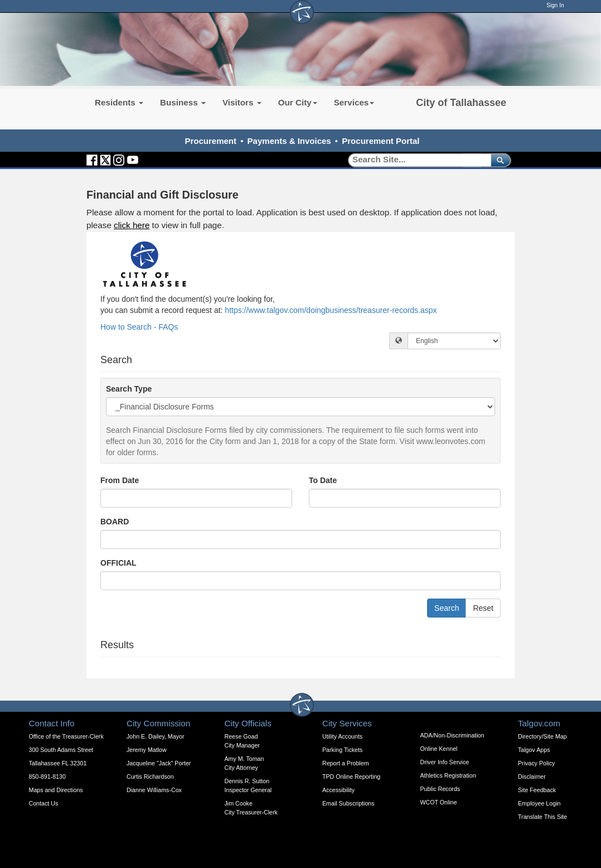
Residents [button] (119, 102)
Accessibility (338, 790)
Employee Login (539, 803)
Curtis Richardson (150, 777)
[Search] (416, 160)
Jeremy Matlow (147, 750)
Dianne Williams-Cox (154, 790)
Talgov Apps (534, 750)
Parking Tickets (342, 750)
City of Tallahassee (461, 103)
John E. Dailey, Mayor (155, 736)
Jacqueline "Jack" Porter (159, 763)
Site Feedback (537, 790)
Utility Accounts (342, 736)
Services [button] (354, 102)
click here (132, 225)
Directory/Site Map (542, 736)
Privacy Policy (536, 763)
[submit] (499, 160)
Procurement (210, 141)
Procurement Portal (381, 141)
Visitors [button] (242, 102)
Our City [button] (298, 102)
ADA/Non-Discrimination (452, 735)
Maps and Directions (56, 790)
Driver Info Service (445, 762)
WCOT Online (439, 802)
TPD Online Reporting (351, 777)
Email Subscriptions (348, 803)
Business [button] (183, 102)
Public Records (440, 789)
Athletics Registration (448, 775)
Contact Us (44, 803)
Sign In (555, 5)
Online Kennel (439, 749)
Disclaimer (532, 777)
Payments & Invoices (289, 141)
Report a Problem (346, 763)
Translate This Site (542, 817)
